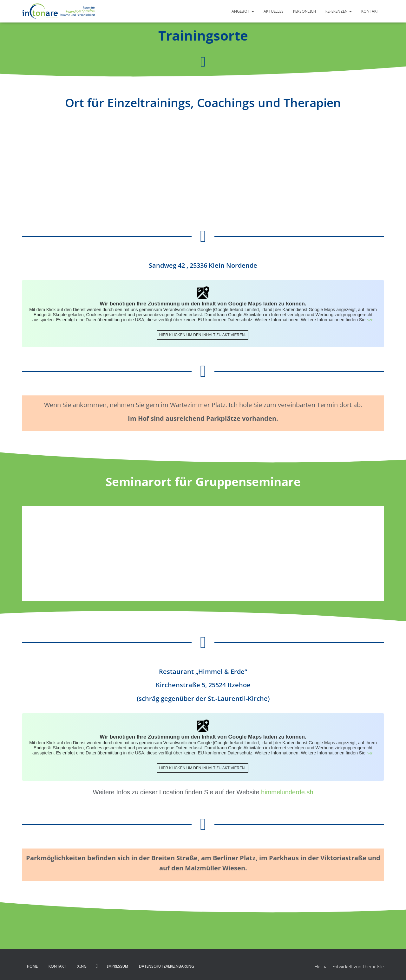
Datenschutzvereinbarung (167, 965)
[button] (252, 11)
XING (82, 965)
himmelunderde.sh (287, 791)
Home (32, 965)
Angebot (243, 11)
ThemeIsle (373, 966)
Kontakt (370, 11)
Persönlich (304, 11)
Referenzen (339, 11)
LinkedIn (97, 965)
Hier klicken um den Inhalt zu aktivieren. (202, 334)
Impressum (118, 965)
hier (370, 320)
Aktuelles (274, 11)
